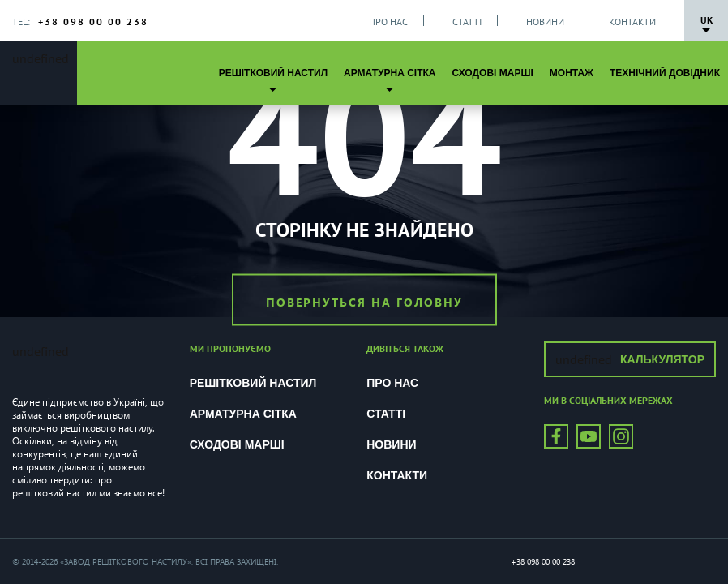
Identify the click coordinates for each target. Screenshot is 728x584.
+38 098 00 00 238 (93, 21)
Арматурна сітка (390, 73)
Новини (545, 21)
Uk (707, 20)
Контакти (632, 21)
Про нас (388, 21)
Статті (467, 21)
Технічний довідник (665, 73)
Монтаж (572, 73)
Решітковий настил (273, 73)
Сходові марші (492, 73)
